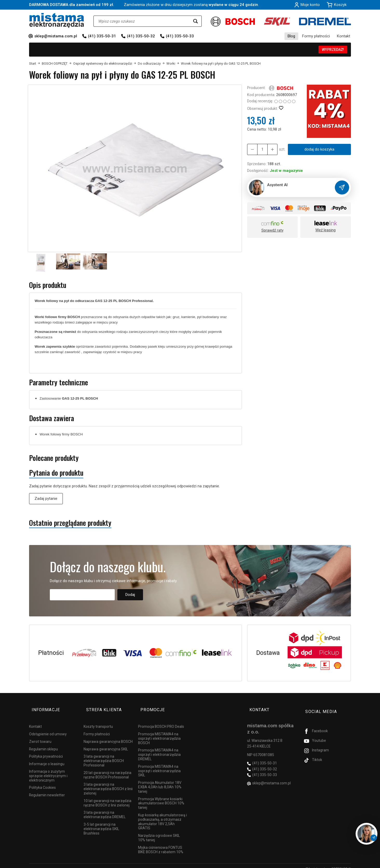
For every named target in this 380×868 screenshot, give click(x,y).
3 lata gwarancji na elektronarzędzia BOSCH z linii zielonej (108, 783)
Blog (291, 36)
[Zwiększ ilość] (252, 149)
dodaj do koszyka (318, 149)
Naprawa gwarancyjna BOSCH (108, 736)
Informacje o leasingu (47, 758)
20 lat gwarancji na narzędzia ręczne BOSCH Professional (107, 769)
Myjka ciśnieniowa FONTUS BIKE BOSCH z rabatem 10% (161, 844)
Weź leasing (325, 230)
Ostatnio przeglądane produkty (70, 523)
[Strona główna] (57, 20)
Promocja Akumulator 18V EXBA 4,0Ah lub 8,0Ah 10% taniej (160, 781)
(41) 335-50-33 (180, 36)
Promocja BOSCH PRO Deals (161, 721)
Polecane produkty (54, 458)
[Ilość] (261, 149)
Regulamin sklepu (43, 743)
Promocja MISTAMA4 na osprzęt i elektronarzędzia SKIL (159, 765)
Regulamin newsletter (47, 789)
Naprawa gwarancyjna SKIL (106, 743)
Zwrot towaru (40, 736)
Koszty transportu (98, 721)
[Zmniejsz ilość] (270, 149)
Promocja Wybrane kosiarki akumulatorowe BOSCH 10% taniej (161, 797)
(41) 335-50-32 (141, 36)
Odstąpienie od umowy (48, 728)
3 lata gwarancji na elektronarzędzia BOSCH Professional (104, 755)
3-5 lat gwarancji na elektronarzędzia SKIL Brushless (101, 823)
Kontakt (344, 36)
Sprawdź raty (272, 230)
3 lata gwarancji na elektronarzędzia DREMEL (105, 809)
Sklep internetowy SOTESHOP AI (328, 863)
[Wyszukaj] (195, 21)
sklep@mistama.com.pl (56, 36)
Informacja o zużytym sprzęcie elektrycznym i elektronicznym (48, 770)
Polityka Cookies (42, 782)
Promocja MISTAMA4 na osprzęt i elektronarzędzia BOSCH (159, 732)
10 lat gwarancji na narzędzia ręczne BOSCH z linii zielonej (107, 797)
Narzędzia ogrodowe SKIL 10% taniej (159, 832)
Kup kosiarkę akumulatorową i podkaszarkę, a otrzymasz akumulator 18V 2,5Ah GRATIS (162, 816)
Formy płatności (316, 36)
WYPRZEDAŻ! (333, 50)
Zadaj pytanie (46, 499)
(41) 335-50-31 (102, 36)
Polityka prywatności (46, 750)
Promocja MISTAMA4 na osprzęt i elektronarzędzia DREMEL (159, 749)
